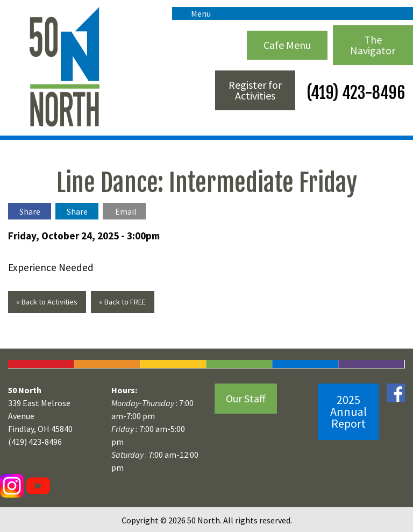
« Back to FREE (122, 302)
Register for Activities (255, 90)
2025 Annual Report (348, 412)
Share (30, 211)
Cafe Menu (287, 45)
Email (126, 211)
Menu (195, 13)
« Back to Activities (47, 302)
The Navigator (373, 45)
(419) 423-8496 (354, 93)
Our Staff (246, 398)
